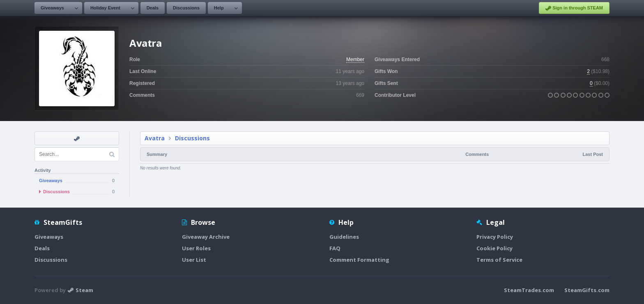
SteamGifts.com (587, 290)
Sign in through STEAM (574, 8)
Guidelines (344, 237)
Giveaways (52, 8)
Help (219, 8)
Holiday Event (105, 8)
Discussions (186, 8)
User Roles (196, 248)
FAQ (335, 248)
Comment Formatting (359, 260)
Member (355, 59)
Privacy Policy (495, 237)
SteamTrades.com (529, 290)
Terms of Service (499, 260)
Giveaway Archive (206, 237)
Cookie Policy (494, 248)
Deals (153, 8)
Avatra (155, 138)
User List (194, 260)
